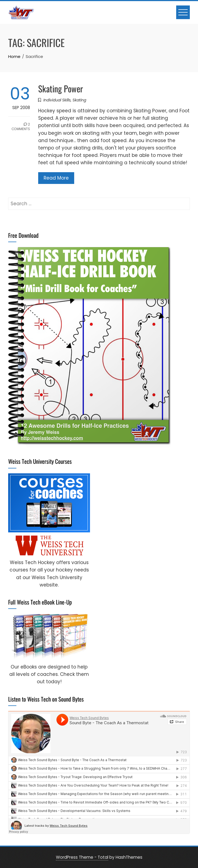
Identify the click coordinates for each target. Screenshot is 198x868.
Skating (79, 100)
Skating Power (61, 88)
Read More (56, 178)
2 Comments (21, 127)
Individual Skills (57, 100)
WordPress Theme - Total (82, 857)
